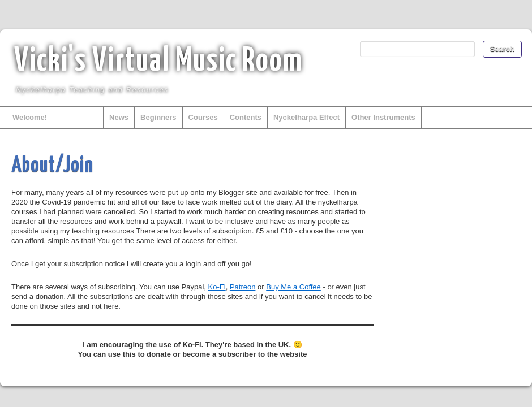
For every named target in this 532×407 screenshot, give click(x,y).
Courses (203, 117)
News (119, 117)
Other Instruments (383, 117)
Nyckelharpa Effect (306, 117)
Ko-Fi (217, 287)
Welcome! (30, 117)
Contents (246, 117)
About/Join (78, 117)
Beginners (158, 117)
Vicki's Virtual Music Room (158, 62)
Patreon (243, 287)
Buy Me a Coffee (293, 287)
